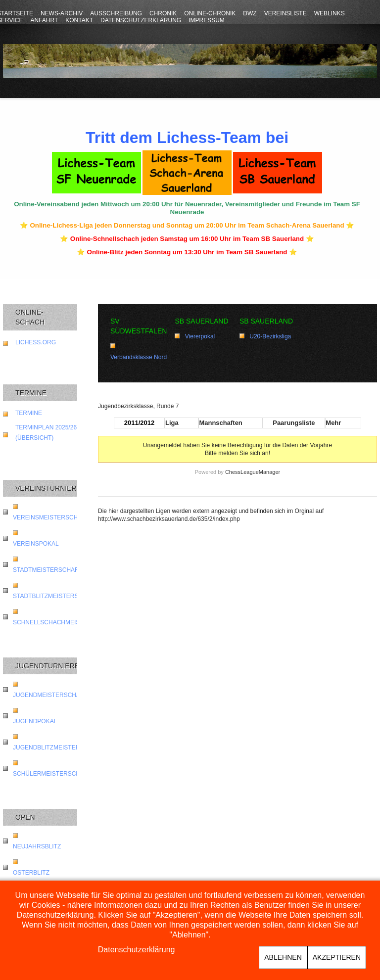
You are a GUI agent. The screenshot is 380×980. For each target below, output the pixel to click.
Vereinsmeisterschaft (51, 517)
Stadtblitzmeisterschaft (55, 596)
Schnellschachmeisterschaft (64, 622)
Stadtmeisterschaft (47, 570)
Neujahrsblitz (37, 846)
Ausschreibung (116, 13)
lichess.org (36, 342)
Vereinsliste (285, 13)
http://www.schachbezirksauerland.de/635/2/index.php (169, 519)
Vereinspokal (36, 544)
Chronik (163, 13)
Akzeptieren (337, 957)
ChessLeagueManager (253, 472)
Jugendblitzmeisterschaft (58, 747)
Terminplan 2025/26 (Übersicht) (46, 433)
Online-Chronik (210, 13)
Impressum (207, 20)
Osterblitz (31, 873)
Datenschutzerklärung (141, 20)
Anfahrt (44, 20)
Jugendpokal (35, 721)
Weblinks (330, 13)
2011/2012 (139, 423)
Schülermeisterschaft (52, 774)
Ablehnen (283, 957)
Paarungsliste (294, 423)
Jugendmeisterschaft (50, 695)
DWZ (250, 13)
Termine (29, 413)
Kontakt (79, 20)
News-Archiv (62, 13)
